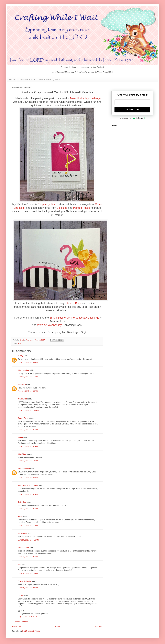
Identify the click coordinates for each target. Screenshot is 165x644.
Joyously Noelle (25, 581)
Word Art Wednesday (49, 325)
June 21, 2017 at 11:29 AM (28, 410)
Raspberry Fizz (47, 204)
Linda (20, 437)
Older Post (98, 627)
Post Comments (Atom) (31, 631)
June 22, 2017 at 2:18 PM (28, 509)
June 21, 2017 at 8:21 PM (28, 461)
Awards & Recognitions (49, 79)
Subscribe (132, 109)
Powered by (133, 118)
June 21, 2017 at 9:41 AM (28, 391)
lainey (21, 356)
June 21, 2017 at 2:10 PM (28, 446)
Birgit (20, 517)
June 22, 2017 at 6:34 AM (28, 478)
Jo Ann (21, 596)
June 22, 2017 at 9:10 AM (28, 494)
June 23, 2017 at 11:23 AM (28, 540)
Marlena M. (23, 533)
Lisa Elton (22, 454)
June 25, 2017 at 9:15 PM (28, 588)
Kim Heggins (23, 370)
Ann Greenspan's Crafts (28, 485)
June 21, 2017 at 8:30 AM (28, 377)
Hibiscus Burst (73, 303)
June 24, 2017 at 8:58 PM (28, 573)
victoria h (22, 385)
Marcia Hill (22, 399)
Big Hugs (62, 208)
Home (12, 79)
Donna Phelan (24, 469)
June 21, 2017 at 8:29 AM (28, 362)
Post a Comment (22, 622)
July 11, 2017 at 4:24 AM (27, 617)
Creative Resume (27, 79)
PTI (19, 343)
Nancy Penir (23, 418)
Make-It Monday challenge (85, 98)
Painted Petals (81, 208)
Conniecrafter (24, 548)
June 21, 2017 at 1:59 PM (28, 430)
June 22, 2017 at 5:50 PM (28, 525)
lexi (20, 564)
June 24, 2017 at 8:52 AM (28, 557)
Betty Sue (22, 502)
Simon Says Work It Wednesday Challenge (74, 318)
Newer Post (17, 627)
